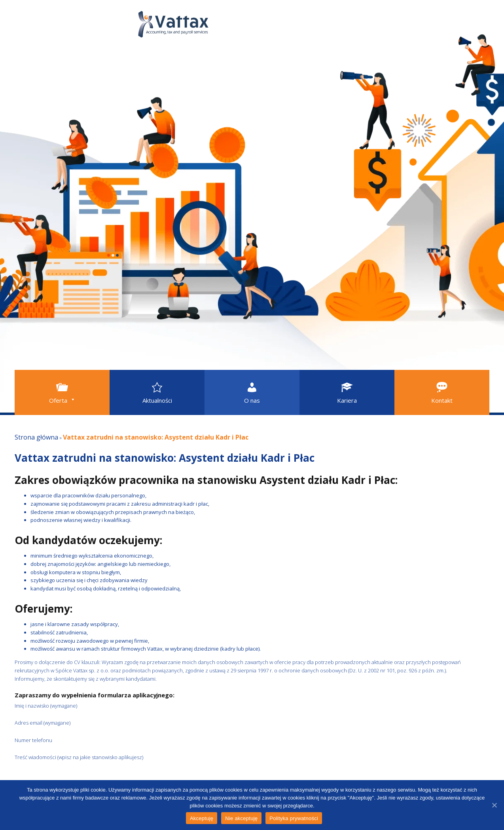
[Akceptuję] (494, 805)
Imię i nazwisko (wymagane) (109, 706)
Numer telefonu (97, 740)
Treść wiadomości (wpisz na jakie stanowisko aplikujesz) (142, 757)
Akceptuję (202, 818)
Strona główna (36, 437)
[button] (62, 392)
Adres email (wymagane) (106, 723)
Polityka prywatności (294, 818)
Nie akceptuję (241, 818)
